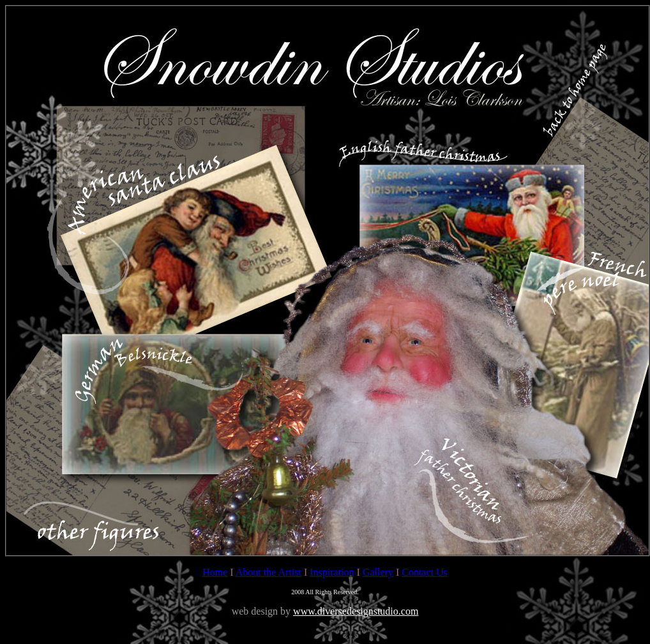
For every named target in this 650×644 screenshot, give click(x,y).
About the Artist (268, 572)
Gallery (378, 572)
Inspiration (332, 572)
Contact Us (425, 572)
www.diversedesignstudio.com (356, 611)
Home (215, 572)
